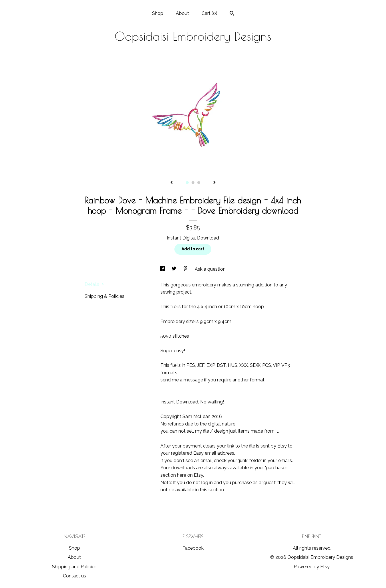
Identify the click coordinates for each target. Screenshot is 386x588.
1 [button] (187, 183)
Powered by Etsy (312, 567)
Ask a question (210, 269)
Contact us (74, 576)
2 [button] (193, 183)
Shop (158, 13)
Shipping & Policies (105, 296)
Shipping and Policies (74, 567)
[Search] (232, 14)
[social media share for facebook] (163, 269)
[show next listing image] (214, 183)
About (182, 13)
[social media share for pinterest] (186, 269)
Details (94, 284)
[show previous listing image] (172, 183)
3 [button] (199, 183)
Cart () (209, 13)
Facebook (193, 548)
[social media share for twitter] (175, 269)
